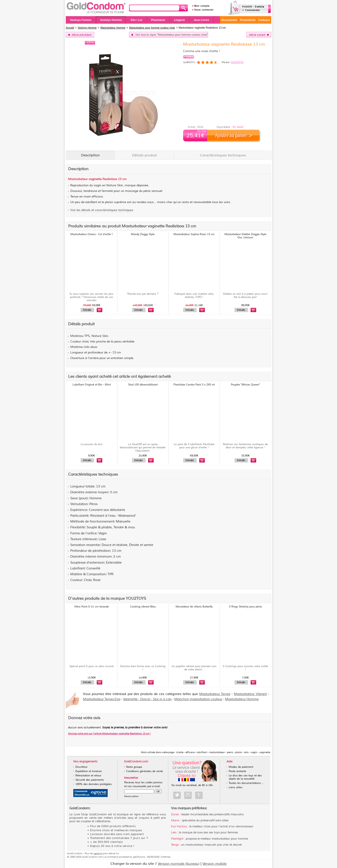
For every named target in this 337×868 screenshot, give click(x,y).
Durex (175, 814)
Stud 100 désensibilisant (143, 385)
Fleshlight (177, 839)
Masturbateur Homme (242, 699)
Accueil (70, 28)
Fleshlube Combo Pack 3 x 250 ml (194, 385)
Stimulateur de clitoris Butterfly (194, 607)
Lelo (174, 833)
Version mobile (214, 864)
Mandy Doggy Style (143, 234)
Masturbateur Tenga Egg (102, 699)
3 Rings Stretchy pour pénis (245, 607)
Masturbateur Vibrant (250, 694)
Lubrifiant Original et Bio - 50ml (92, 385)
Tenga (175, 845)
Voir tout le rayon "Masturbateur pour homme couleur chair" (172, 35)
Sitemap (166, 857)
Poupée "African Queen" (245, 385)
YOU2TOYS (237, 62)
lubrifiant (91, 202)
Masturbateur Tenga (215, 694)
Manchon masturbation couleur (198, 699)
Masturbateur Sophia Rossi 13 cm (194, 234)
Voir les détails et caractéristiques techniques (102, 210)
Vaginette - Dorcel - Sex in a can (147, 699)
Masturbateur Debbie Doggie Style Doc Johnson (245, 236)
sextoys (98, 853)
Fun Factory (179, 826)
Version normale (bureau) (179, 864)
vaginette (95, 179)
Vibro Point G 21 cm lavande (91, 607)
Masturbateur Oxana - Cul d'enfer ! (92, 234)
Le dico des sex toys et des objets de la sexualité (245, 777)
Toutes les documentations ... (246, 783)
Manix (175, 820)
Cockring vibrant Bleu (143, 607)
